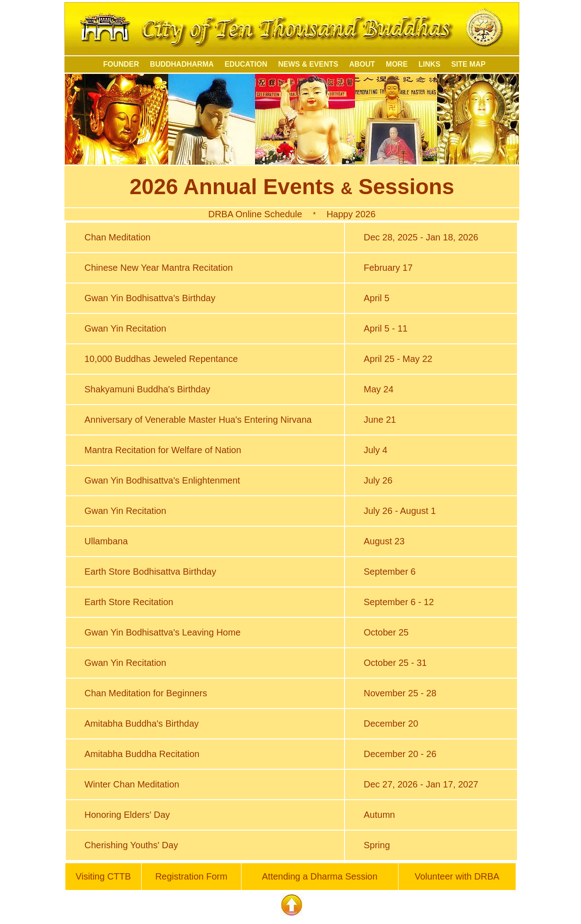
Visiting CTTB (103, 876)
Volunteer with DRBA (457, 876)
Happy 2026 (351, 214)
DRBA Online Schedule (255, 214)
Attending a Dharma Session (320, 876)
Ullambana (106, 541)
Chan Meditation (118, 237)
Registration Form (191, 876)
